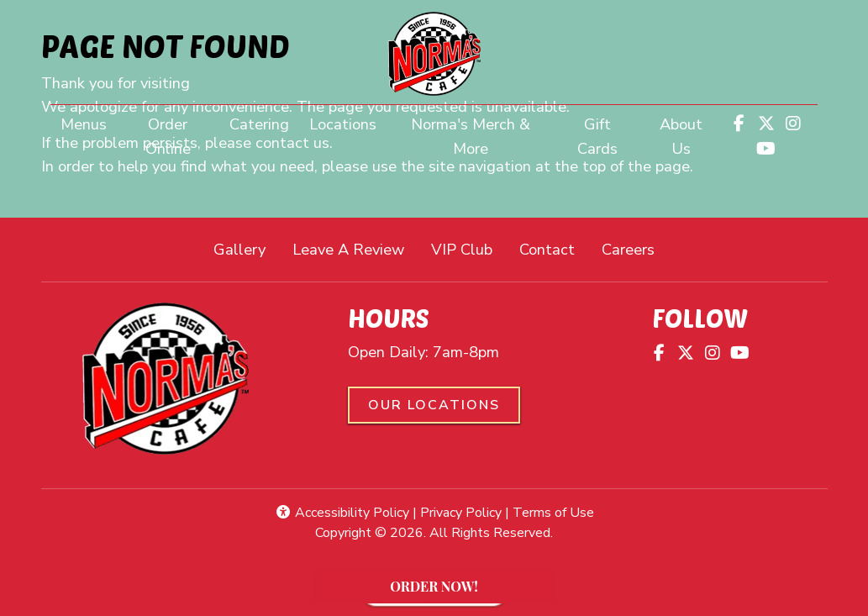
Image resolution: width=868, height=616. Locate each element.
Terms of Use (553, 513)
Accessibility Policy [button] (342, 513)
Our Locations (434, 405)
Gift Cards (597, 136)
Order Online (182, 136)
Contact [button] (554, 248)
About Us (681, 136)
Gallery (239, 249)
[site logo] (434, 54)
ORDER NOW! (466, 590)
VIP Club (462, 249)
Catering (259, 124)
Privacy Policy (461, 513)
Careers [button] (635, 248)
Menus (84, 124)
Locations (343, 124)
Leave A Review (355, 248)
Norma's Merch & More (483, 136)
